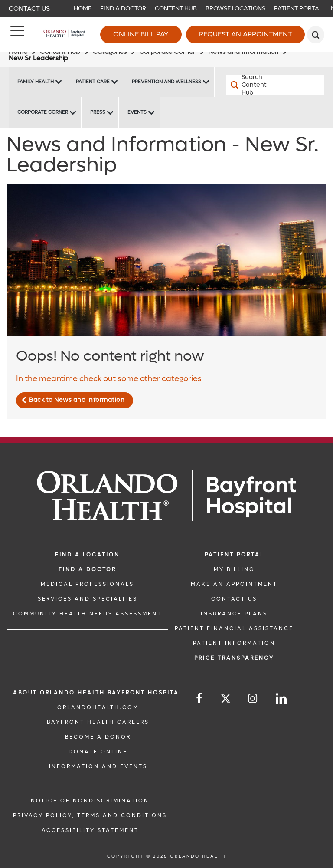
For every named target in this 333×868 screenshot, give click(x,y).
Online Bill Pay (141, 34)
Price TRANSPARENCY (234, 658)
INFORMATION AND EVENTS (98, 766)
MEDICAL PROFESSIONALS (87, 584)
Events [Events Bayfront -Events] (137, 112)
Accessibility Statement (90, 830)
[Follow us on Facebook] (200, 699)
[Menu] (17, 35)
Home (83, 8)
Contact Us (29, 9)
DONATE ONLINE (98, 752)
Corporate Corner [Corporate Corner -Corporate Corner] (43, 112)
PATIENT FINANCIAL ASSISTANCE (234, 628)
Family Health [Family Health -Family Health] (36, 82)
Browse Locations (235, 8)
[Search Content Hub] (251, 85)
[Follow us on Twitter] (226, 700)
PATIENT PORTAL (234, 555)
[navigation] (166, 9)
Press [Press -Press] (98, 112)
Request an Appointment (245, 34)
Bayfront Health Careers (98, 722)
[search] (316, 35)
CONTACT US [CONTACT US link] (234, 599)
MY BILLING (234, 569)
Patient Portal (298, 8)
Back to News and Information (77, 400)
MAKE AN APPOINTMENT (234, 584)
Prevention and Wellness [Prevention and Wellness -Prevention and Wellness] (166, 82)
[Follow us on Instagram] (253, 699)
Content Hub (176, 8)
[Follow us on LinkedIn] (282, 699)
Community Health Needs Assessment (87, 614)
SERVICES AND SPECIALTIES (88, 599)
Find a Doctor (123, 8)
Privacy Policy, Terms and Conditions (90, 815)
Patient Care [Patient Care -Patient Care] (93, 82)
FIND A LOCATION (87, 555)
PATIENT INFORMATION (234, 643)
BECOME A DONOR (98, 737)
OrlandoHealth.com (98, 707)
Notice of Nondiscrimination (90, 801)
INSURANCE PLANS (234, 614)
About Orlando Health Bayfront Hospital (98, 693)
